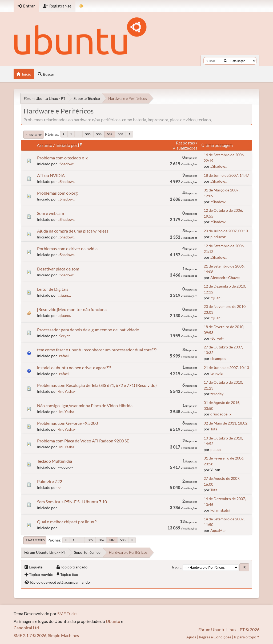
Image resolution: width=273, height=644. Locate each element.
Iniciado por (69, 145)
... (79, 134)
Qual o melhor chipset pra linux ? (67, 522)
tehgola (216, 373)
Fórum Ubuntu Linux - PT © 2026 (229, 629)
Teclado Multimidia (55, 461)
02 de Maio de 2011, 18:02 (226, 423)
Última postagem (217, 145)
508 (120, 134)
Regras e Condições (215, 637)
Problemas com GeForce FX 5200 (67, 423)
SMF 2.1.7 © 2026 (30, 635)
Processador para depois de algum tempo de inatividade (88, 330)
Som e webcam (51, 213)
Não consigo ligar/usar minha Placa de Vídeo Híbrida (85, 405)
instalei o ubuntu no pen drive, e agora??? (74, 368)
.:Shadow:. (66, 164)
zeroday (217, 394)
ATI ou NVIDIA (51, 175)
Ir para (177, 567)
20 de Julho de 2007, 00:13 (226, 231)
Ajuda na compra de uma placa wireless (73, 231)
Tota (214, 429)
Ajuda (191, 637)
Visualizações (185, 148)
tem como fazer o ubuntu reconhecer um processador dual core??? (97, 350)
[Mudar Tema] (81, 6)
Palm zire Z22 (50, 481)
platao (216, 449)
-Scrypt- (65, 336)
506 (99, 134)
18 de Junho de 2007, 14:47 (226, 175)
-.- (59, 487)
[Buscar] (225, 61)
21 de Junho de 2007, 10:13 (226, 368)
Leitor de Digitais (53, 289)
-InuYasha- (67, 391)
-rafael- (64, 356)
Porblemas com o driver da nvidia (67, 248)
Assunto (45, 145)
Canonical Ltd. (27, 628)
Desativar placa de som (58, 269)
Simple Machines (63, 635)
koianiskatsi (220, 510)
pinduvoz (218, 237)
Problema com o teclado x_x (62, 158)
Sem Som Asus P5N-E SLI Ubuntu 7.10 (72, 502)
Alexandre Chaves (225, 278)
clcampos (218, 358)
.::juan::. (64, 295)
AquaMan (218, 530)
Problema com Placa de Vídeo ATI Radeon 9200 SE (83, 441)
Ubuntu (113, 621)
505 (88, 134)
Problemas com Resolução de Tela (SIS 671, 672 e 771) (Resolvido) (97, 385)
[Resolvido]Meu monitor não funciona (72, 309)
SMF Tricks (67, 613)
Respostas (185, 143)
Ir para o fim (34, 135)
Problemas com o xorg (57, 193)
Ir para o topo (35, 540)
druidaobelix (221, 414)
